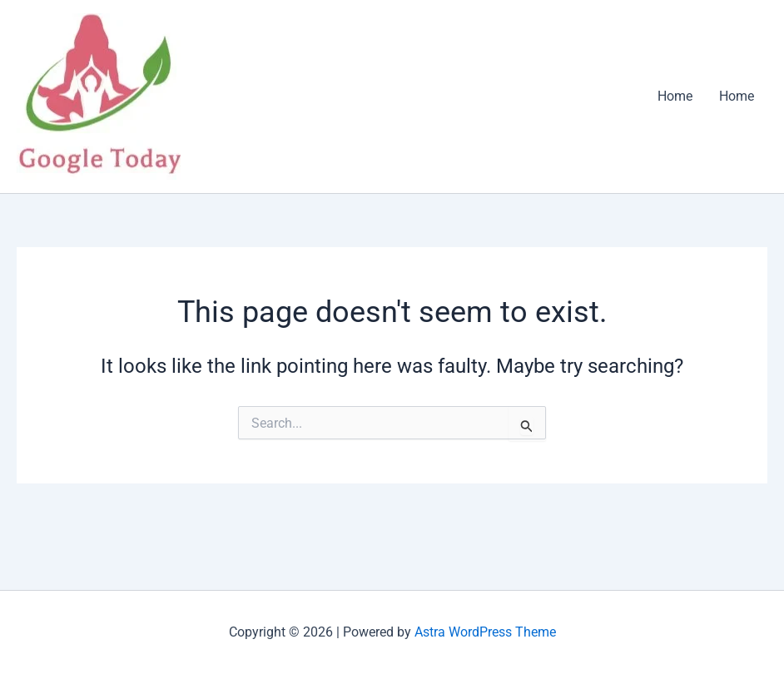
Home (675, 96)
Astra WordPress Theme (485, 632)
